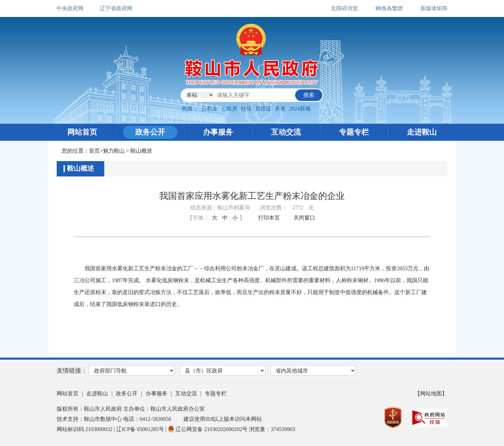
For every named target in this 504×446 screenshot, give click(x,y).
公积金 (210, 109)
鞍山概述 (141, 151)
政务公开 (150, 132)
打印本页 (269, 218)
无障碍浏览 (344, 8)
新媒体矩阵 (434, 8)
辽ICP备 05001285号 (141, 429)
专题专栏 (354, 132)
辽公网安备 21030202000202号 (208, 429)
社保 (246, 109)
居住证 (263, 109)
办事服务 (218, 132)
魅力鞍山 (114, 151)
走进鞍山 (422, 132)
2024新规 (300, 109)
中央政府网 (70, 8)
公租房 (229, 109)
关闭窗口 (304, 218)
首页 (94, 151)
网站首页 (82, 132)
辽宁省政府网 (116, 8)
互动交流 (286, 132)
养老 (280, 109)
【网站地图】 (431, 393)
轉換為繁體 (389, 8)
